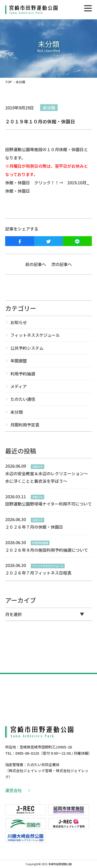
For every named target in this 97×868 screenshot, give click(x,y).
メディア (18, 386)
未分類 (49, 108)
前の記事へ (36, 264)
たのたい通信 (23, 399)
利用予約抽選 (23, 374)
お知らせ (19, 322)
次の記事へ (62, 264)
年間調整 (19, 361)
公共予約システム (27, 348)
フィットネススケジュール (35, 335)
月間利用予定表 (25, 425)
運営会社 (17, 790)
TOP (9, 82)
